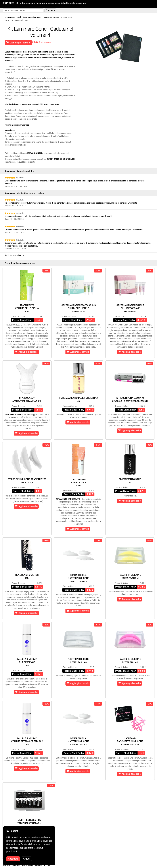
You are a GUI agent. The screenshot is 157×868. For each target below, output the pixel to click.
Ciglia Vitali (78, 483)
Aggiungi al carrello (18, 43)
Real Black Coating (27, 576)
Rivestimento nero (130, 481)
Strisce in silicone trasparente (27, 481)
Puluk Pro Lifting (78, 308)
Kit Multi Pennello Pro (130, 399)
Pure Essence (27, 662)
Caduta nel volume (51, 17)
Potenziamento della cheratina (78, 399)
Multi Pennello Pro (29, 821)
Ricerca (50, 10)
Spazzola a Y (27, 399)
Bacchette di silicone (130, 741)
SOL (49, 865)
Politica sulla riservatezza (34, 865)
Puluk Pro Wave (130, 308)
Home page (10, 17)
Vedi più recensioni (15, 255)
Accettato (13, 859)
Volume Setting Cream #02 (27, 741)
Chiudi (27, 859)
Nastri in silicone (78, 578)
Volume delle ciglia (27, 308)
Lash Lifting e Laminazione (29, 17)
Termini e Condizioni (11, 865)
